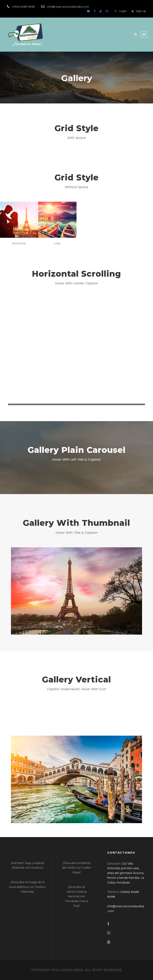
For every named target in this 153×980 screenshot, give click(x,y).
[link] (126, 873)
